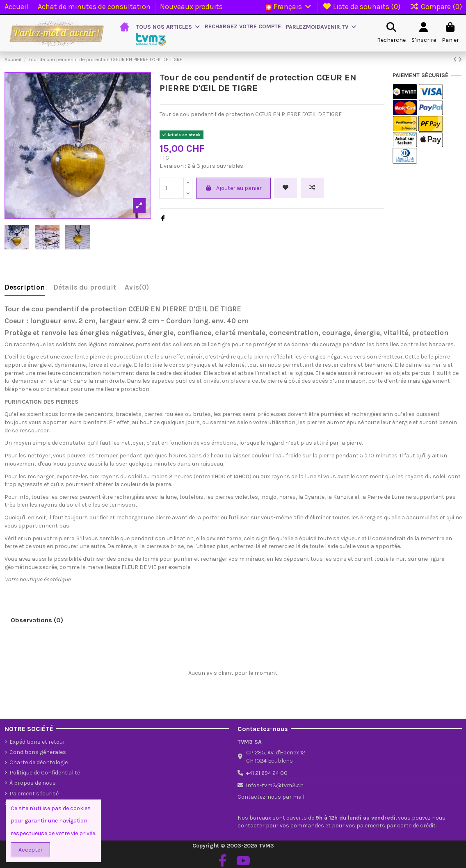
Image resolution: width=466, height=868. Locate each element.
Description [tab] (25, 287)
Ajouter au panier (234, 188)
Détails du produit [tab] (85, 287)
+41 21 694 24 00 (267, 773)
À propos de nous (33, 783)
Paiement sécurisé (34, 794)
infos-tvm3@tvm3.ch (275, 785)
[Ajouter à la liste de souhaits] (286, 188)
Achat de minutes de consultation (95, 7)
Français (289, 7)
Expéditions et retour (37, 742)
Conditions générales (38, 752)
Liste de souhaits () (362, 7)
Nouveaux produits (191, 7)
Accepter (31, 850)
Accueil (17, 7)
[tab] (137, 289)
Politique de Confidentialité (45, 773)
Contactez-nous (259, 797)
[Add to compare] (312, 188)
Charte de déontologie (39, 762)
